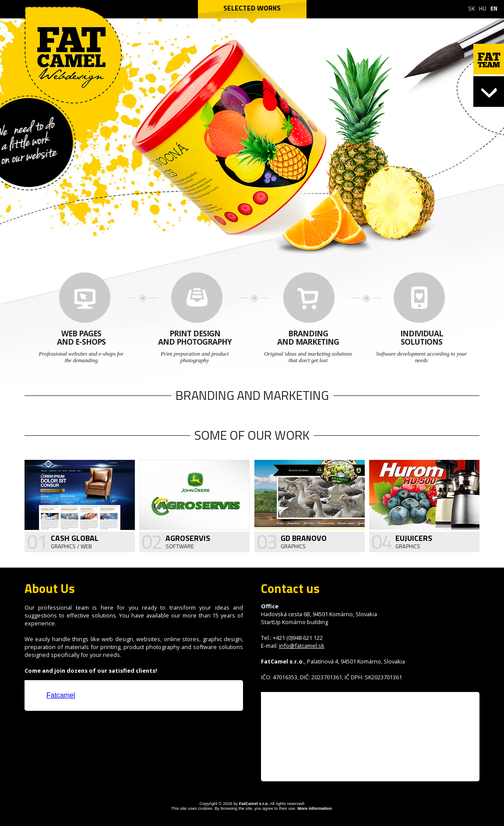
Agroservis (188, 538)
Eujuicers (414, 538)
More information (314, 808)
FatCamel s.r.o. (254, 803)
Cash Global (75, 538)
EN (494, 8)
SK (471, 8)
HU (483, 8)
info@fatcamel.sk (302, 646)
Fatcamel (61, 695)
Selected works (252, 8)
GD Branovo (304, 538)
